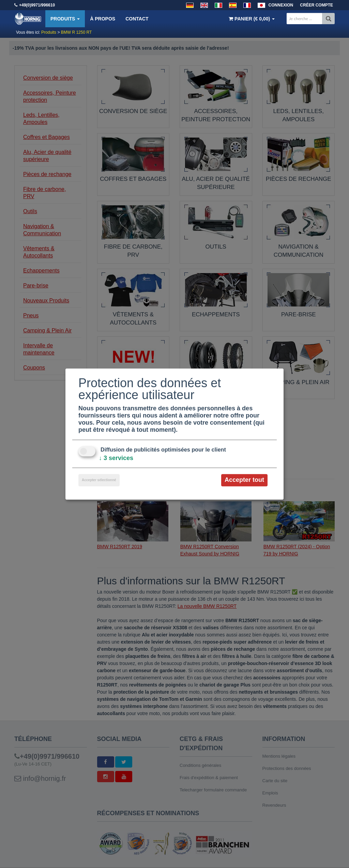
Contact (137, 19)
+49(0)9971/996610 (37, 5)
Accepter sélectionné (99, 480)
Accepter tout (244, 480)
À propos (103, 19)
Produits (65, 19)
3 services (116, 458)
